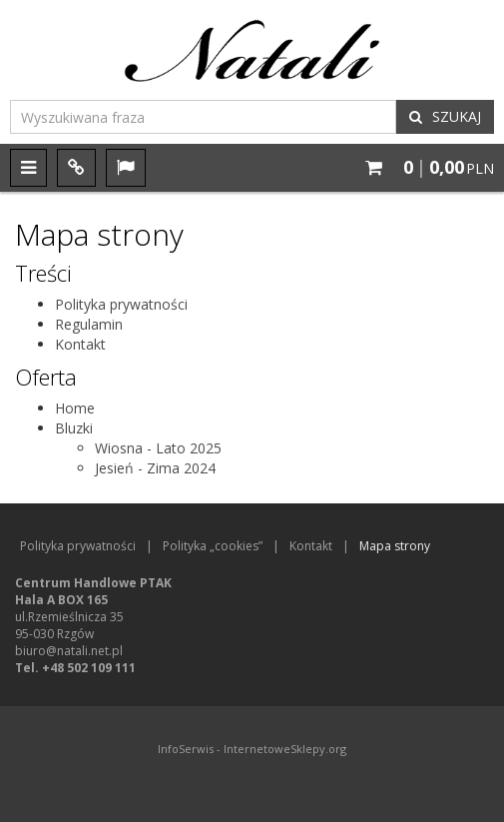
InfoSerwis (186, 749)
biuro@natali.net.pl (69, 651)
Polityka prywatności (121, 304)
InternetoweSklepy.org (285, 749)
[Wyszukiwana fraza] (203, 117)
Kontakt (80, 344)
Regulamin (89, 324)
